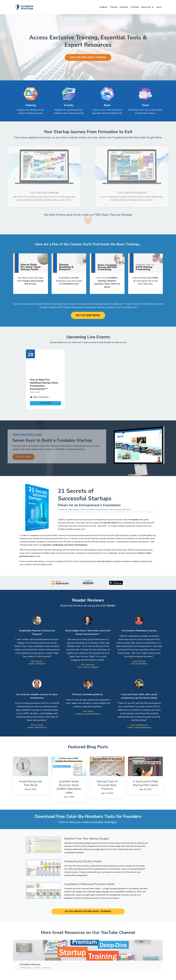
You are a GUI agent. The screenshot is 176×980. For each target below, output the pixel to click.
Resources (147, 7)
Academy (100, 7)
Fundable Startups (37, 973)
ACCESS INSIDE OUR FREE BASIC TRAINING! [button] (88, 919)
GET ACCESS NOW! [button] (88, 316)
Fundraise (133, 7)
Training (111, 7)
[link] (45, 404)
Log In (159, 7)
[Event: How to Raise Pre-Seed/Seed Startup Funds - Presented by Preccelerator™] (45, 380)
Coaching (122, 7)
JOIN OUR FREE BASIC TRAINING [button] (88, 58)
